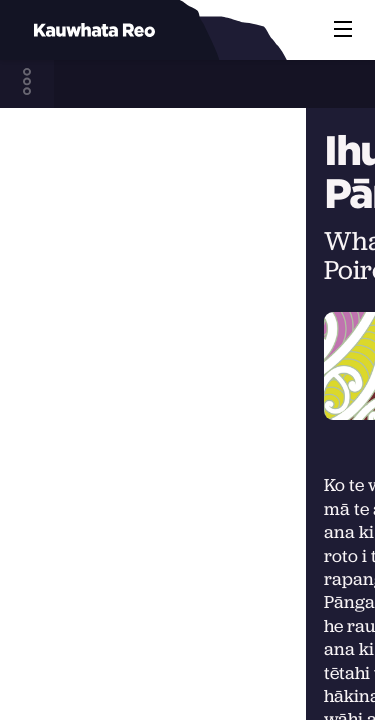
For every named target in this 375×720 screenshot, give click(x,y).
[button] (343, 30)
